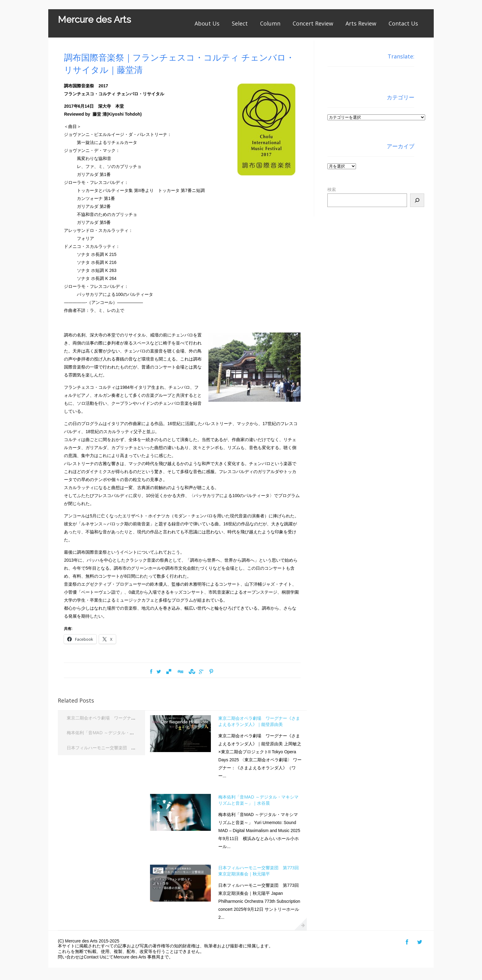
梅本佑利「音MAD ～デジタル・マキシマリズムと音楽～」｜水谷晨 (133, 733)
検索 (332, 189)
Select (240, 23)
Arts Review (361, 23)
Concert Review (313, 23)
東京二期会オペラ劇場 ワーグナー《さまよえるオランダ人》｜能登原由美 (140, 718)
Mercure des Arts (94, 20)
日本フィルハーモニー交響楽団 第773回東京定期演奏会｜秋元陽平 (133, 748)
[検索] (417, 200)
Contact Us (403, 23)
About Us (207, 23)
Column (270, 23)
